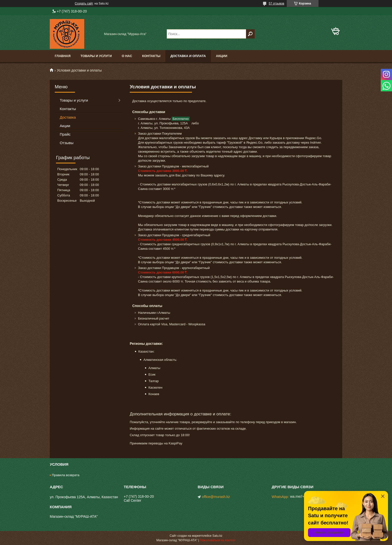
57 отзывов (276, 4)
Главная (63, 56)
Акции (222, 56)
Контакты (151, 56)
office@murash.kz (216, 497)
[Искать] (250, 34)
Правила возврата (65, 475)
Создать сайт (84, 4)
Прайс (65, 134)
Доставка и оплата (188, 56)
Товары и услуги (96, 56)
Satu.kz (217, 536)
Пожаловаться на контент (218, 540)
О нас (127, 56)
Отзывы (67, 143)
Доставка (68, 117)
